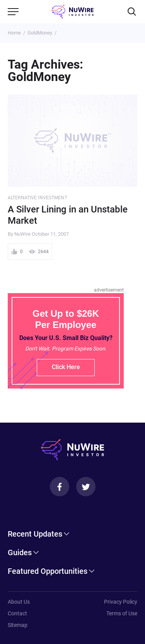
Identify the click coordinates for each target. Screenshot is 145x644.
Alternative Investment (38, 198)
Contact (17, 613)
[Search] (132, 12)
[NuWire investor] (72, 12)
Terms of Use (122, 613)
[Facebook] (60, 487)
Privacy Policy (121, 602)
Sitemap (18, 625)
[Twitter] (86, 487)
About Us (19, 602)
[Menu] (13, 12)
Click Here (66, 367)
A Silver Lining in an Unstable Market (68, 215)
